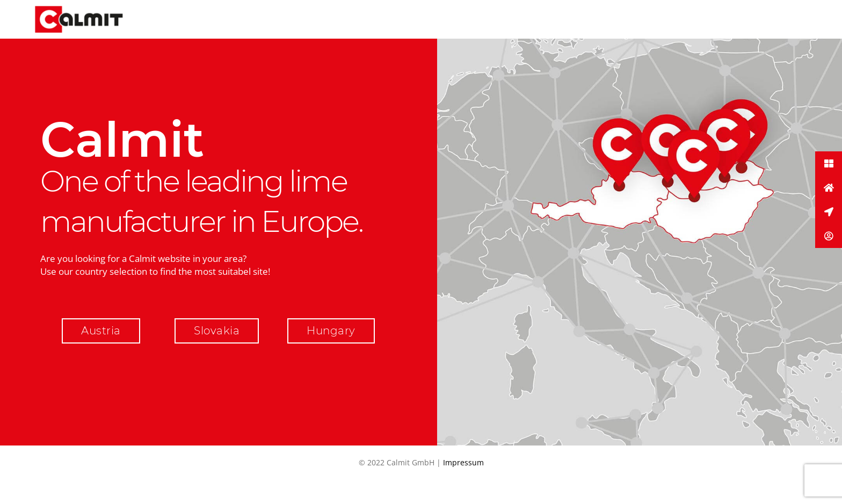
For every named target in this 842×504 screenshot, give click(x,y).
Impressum (463, 462)
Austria (101, 331)
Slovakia (217, 331)
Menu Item (553, 19)
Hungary (331, 331)
